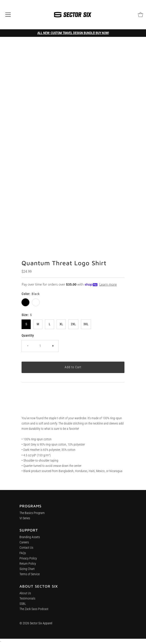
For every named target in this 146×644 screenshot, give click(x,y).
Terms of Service (30, 576)
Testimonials (27, 602)
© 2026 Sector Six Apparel (36, 623)
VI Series (25, 519)
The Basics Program (32, 514)
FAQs (23, 555)
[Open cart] (140, 15)
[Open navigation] (8, 15)
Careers (24, 544)
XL (61, 324)
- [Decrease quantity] (28, 346)
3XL (86, 324)
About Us (25, 596)
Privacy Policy (28, 560)
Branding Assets (30, 539)
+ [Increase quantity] (53, 346)
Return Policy (28, 566)
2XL (73, 324)
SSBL (23, 607)
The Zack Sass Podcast (34, 612)
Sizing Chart (27, 571)
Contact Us (26, 550)
